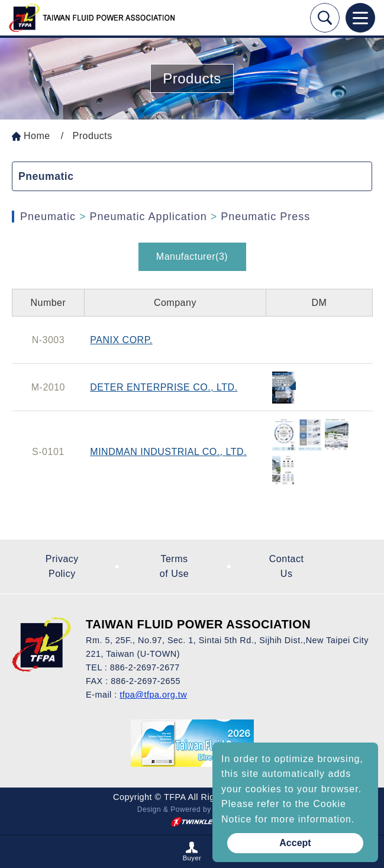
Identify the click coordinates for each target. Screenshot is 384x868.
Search (325, 18)
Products (93, 136)
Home (37, 136)
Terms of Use (174, 567)
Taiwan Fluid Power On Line (92, 18)
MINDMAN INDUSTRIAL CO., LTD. (168, 452)
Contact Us (287, 567)
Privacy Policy (62, 567)
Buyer (192, 858)
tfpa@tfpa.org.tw (153, 695)
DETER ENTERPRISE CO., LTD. (164, 387)
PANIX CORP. (121, 340)
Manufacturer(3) (192, 256)
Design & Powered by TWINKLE (192, 809)
